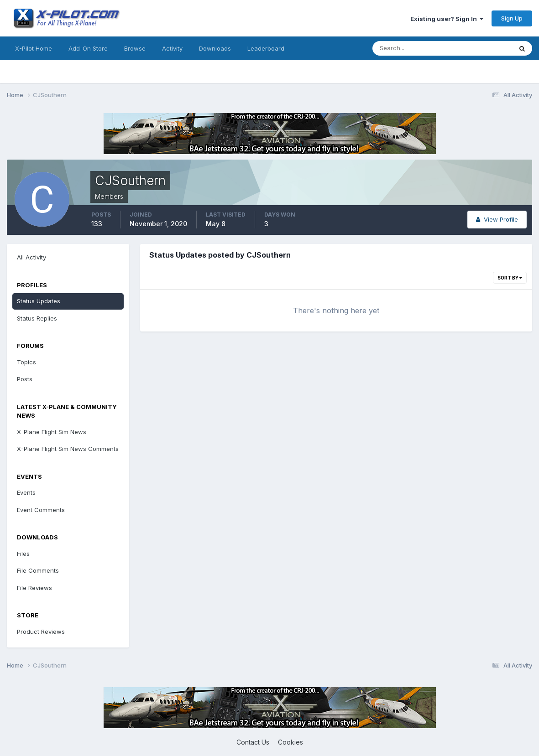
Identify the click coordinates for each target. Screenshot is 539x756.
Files (23, 554)
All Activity (31, 257)
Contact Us (253, 742)
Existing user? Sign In (447, 19)
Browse (135, 48)
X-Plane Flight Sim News (52, 432)
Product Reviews (41, 632)
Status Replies (37, 318)
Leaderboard (266, 48)
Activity (172, 48)
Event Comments (41, 510)
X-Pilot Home (34, 48)
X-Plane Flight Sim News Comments (68, 449)
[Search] (413, 48)
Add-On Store (88, 48)
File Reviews (34, 588)
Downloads (215, 48)
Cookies (290, 742)
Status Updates (39, 301)
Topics (26, 362)
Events (26, 492)
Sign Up (512, 18)
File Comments (38, 570)
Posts (25, 379)
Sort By (510, 278)
